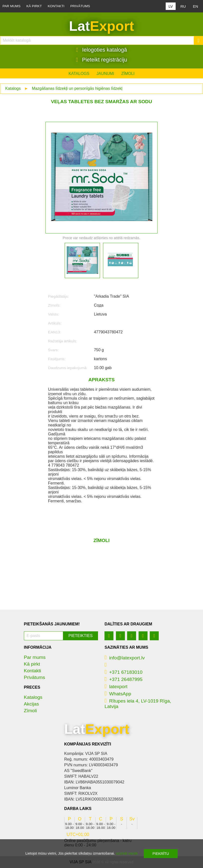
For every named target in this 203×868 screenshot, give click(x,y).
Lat (101, 26)
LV (171, 6)
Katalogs (79, 74)
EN (196, 6)
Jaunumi (105, 74)
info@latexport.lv (125, 658)
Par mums (11, 6)
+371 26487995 (123, 679)
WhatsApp (118, 694)
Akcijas (31, 704)
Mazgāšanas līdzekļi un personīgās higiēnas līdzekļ (77, 88)
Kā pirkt (34, 6)
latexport (116, 687)
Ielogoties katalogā (102, 50)
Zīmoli (128, 74)
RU (183, 6)
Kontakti (56, 6)
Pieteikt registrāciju (101, 60)
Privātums (80, 6)
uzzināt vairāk (127, 853)
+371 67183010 (123, 672)
